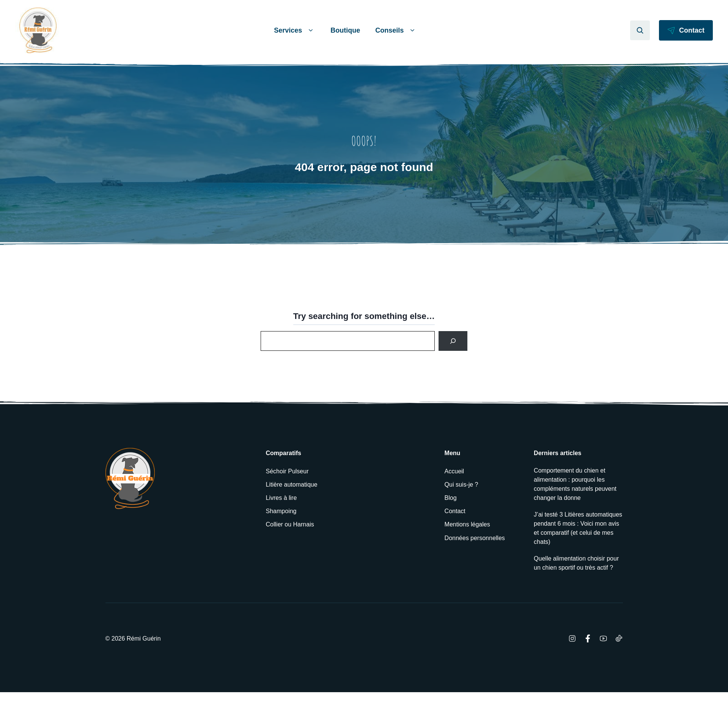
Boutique (345, 30)
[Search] (453, 341)
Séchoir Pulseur (287, 471)
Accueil (454, 471)
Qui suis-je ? (461, 485)
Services (295, 31)
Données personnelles (475, 538)
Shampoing (281, 511)
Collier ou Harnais (290, 524)
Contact (455, 511)
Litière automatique (292, 485)
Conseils (396, 31)
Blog (451, 498)
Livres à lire (281, 498)
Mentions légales (467, 524)
